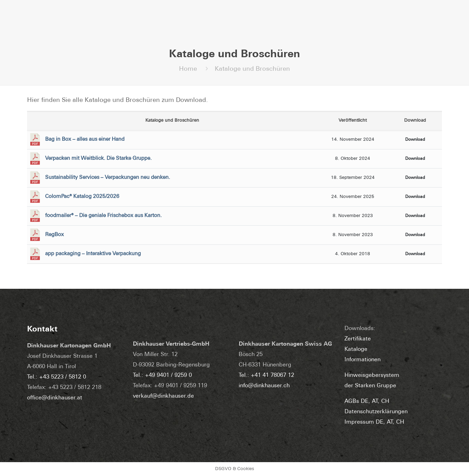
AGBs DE (356, 401)
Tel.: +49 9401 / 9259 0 (162, 375)
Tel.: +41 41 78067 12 (266, 375)
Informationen (363, 360)
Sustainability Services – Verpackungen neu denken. (108, 178)
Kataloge (356, 349)
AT (375, 401)
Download (415, 140)
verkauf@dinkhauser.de (163, 396)
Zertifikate (358, 339)
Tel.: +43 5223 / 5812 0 (57, 377)
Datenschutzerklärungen (376, 412)
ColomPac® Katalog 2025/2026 (82, 197)
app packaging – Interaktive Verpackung (93, 254)
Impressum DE (364, 422)
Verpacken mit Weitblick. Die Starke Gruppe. (98, 159)
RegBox (54, 235)
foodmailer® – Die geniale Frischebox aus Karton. (103, 216)
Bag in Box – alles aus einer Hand (85, 140)
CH (385, 401)
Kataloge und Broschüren (252, 69)
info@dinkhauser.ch (264, 386)
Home (188, 69)
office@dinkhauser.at (55, 398)
